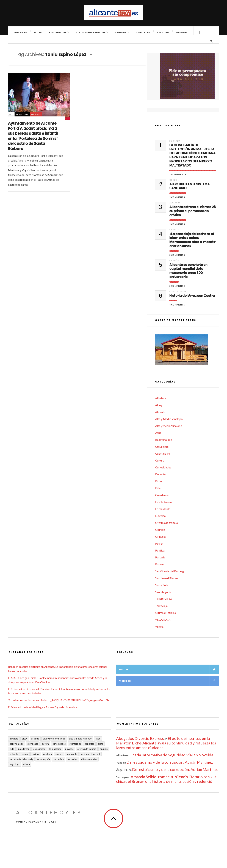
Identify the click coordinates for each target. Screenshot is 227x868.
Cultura (163, 32)
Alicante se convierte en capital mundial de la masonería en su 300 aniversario (188, 278)
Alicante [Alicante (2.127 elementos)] (35, 745)
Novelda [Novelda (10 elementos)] (69, 755)
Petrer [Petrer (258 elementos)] (25, 761)
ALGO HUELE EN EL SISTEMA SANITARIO (189, 193)
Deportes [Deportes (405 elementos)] (89, 750)
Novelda (160, 522)
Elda (158, 495)
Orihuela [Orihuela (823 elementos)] (14, 761)
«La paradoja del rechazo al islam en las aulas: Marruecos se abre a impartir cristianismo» (192, 247)
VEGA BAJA (122, 32)
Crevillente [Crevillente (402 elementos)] (33, 750)
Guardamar (162, 502)
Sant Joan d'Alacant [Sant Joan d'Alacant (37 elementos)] (90, 761)
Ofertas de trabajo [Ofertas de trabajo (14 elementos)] (87, 755)
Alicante (21, 32)
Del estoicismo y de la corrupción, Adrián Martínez (170, 769)
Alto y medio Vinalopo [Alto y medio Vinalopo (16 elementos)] (54, 745)
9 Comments (177, 204)
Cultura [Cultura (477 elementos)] (45, 750)
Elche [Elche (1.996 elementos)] (101, 750)
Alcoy (159, 412)
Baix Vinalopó (59, 32)
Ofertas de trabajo (167, 529)
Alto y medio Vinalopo (169, 432)
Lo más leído (163, 515)
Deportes (143, 32)
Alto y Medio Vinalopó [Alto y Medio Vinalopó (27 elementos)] (80, 745)
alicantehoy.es (49, 819)
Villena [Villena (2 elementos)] (27, 771)
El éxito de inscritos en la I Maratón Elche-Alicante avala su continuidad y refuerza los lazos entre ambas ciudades (166, 750)
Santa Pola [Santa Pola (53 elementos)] (72, 761)
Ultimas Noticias (165, 619)
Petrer (159, 550)
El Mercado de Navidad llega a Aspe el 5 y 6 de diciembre (43, 714)
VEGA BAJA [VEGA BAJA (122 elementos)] (15, 771)
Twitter (169, 676)
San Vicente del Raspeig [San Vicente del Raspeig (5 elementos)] (21, 766)
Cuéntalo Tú (163, 460)
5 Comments (177, 262)
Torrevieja (161, 612)
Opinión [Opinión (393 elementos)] (104, 755)
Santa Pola (162, 592)
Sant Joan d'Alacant (167, 585)
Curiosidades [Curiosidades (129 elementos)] (59, 750)
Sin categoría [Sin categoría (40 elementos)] (43, 766)
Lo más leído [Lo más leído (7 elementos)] (55, 755)
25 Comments (178, 181)
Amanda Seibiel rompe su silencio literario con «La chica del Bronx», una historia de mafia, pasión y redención (166, 786)
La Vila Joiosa (163, 508)
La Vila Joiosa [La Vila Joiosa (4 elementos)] (39, 755)
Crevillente (162, 453)
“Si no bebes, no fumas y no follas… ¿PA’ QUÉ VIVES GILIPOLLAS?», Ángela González (59, 707)
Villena (159, 633)
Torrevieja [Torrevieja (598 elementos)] (59, 766)
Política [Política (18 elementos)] (36, 761)
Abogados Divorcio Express (140, 745)
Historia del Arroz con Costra (192, 302)
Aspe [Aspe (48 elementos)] (98, 745)
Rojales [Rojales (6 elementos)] (59, 761)
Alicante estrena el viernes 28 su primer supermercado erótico (193, 218)
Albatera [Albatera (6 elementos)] (14, 745)
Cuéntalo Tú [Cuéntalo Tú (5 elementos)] (75, 750)
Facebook (169, 688)
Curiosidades (178, 298)
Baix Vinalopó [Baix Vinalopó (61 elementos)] (17, 750)
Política (160, 557)
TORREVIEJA (164, 605)
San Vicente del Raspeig (170, 578)
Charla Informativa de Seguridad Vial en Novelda (171, 761)
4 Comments (177, 311)
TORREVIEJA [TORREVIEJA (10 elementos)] (72, 766)
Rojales (160, 571)
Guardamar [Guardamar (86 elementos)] (23, 755)
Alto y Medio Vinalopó (92, 32)
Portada (175, 147)
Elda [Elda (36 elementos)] (12, 755)
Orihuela (160, 543)
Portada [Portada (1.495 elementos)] (48, 761)
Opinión (182, 32)
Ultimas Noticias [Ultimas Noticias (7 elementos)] (89, 766)
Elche (38, 32)
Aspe (158, 439)
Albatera (161, 405)
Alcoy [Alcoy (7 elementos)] (25, 745)
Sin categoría (163, 598)
